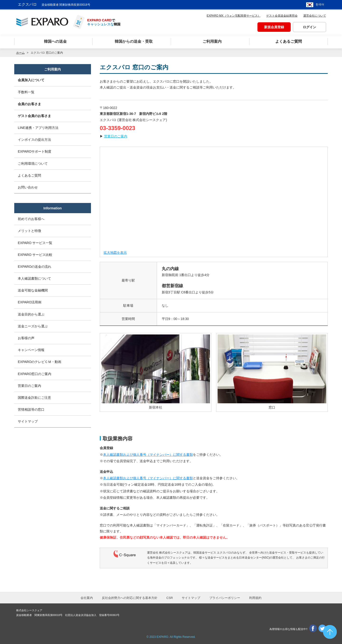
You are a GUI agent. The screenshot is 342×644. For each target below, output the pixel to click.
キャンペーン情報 (31, 350)
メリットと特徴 (29, 231)
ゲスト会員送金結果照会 (282, 16)
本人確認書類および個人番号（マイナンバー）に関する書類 (148, 455)
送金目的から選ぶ (31, 314)
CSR (170, 598)
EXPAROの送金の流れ (35, 267)
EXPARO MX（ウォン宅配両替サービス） (233, 16)
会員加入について (31, 80)
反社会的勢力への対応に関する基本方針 (130, 598)
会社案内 (87, 598)
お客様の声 (26, 338)
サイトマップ (28, 422)
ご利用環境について (33, 164)
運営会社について (315, 16)
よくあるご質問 (29, 175)
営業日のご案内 (116, 136)
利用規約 (255, 598)
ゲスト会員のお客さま (34, 116)
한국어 (320, 5)
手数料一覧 (26, 92)
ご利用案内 (52, 69)
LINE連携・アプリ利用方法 (38, 128)
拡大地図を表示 (115, 253)
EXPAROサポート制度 (35, 152)
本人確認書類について (34, 278)
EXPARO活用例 (30, 302)
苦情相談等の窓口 (31, 409)
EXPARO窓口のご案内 (35, 374)
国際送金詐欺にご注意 (34, 398)
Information (53, 208)
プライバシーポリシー (225, 598)
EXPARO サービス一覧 (35, 243)
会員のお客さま (29, 104)
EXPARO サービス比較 (35, 255)
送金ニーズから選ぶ (33, 326)
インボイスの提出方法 (34, 140)
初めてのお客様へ (31, 219)
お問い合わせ (28, 187)
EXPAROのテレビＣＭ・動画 (40, 362)
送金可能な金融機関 (33, 291)
